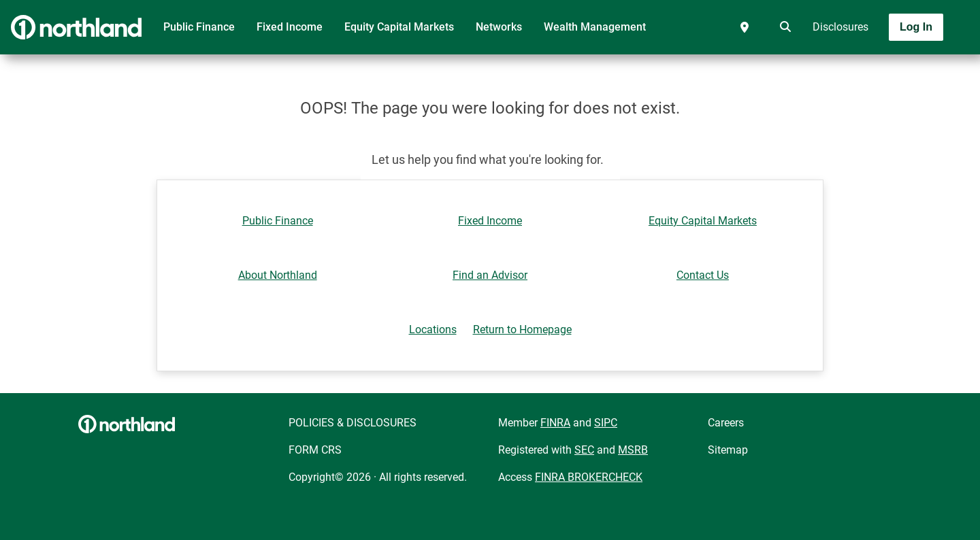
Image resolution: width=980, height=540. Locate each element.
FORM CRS (315, 450)
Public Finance (199, 27)
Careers (726, 423)
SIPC (606, 423)
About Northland (278, 275)
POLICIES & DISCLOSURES (353, 423)
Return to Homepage (522, 330)
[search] (783, 27)
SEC (584, 450)
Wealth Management (595, 27)
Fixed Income (290, 27)
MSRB (633, 450)
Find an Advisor (490, 275)
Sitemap (728, 450)
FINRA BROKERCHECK (589, 477)
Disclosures (840, 27)
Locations (433, 330)
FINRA (555, 423)
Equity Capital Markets (399, 27)
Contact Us (703, 275)
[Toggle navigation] (872, 66)
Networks (499, 27)
